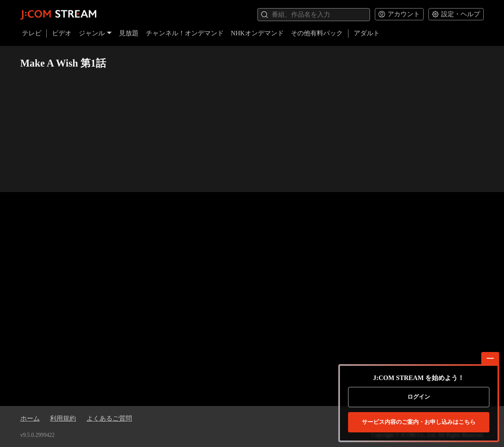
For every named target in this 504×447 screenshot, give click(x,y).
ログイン (419, 397)
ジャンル (95, 33)
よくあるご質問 (109, 418)
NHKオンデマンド (257, 33)
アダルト (367, 33)
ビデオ (62, 33)
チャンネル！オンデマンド (185, 33)
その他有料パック (317, 33)
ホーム (30, 418)
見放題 (129, 33)
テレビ (32, 33)
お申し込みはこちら (419, 422)
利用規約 (63, 418)
